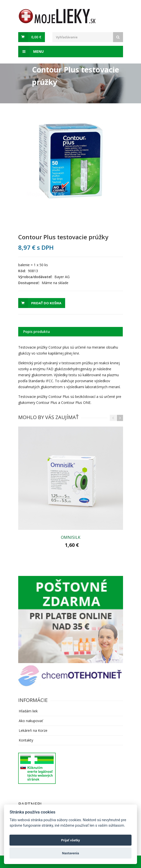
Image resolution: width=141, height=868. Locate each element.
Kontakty (26, 740)
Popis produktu (37, 332)
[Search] (118, 37)
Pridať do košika (46, 303)
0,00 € (36, 37)
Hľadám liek (28, 711)
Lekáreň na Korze (33, 730)
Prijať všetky (71, 840)
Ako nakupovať (31, 721)
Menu (31, 52)
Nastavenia (70, 853)
